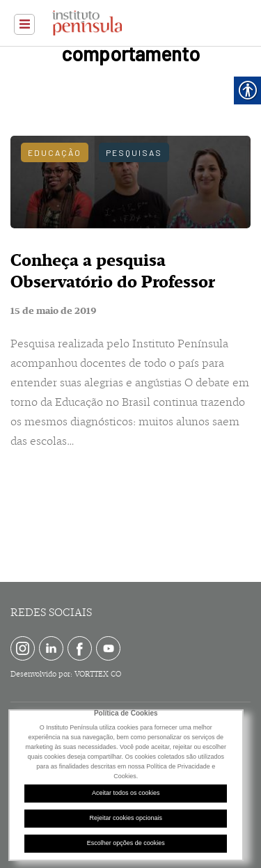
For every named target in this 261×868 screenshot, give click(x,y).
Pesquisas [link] (134, 152)
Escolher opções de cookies (126, 843)
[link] (24, 24)
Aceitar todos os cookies (126, 793)
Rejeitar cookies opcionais (126, 818)
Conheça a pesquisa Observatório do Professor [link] (113, 271)
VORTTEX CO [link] (98, 674)
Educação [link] (55, 152)
